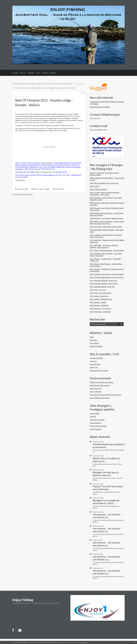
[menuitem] (16, 73)
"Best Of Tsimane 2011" (44, 172)
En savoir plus (84, 642)
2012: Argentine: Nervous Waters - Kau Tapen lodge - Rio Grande (106, 255)
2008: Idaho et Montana (98, 189)
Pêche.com (94, 367)
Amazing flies (95, 413)
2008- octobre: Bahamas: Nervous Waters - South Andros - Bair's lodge (105, 194)
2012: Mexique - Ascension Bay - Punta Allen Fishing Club (105, 260)
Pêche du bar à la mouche (99, 371)
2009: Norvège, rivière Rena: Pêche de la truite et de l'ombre (107, 204)
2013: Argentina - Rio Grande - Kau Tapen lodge (107, 274)
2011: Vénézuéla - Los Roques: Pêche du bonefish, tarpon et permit (104, 246)
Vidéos (45, 73)
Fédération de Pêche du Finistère (102, 382)
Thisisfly (93, 417)
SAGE (92, 337)
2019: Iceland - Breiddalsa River (101, 299)
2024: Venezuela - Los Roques (100, 312)
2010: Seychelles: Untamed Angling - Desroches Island (107, 231)
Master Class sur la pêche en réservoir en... (106, 460)
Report (23, 73)
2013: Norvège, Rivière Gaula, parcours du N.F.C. (107, 277)
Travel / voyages (44, 189)
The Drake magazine (97, 420)
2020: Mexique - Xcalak (98, 302)
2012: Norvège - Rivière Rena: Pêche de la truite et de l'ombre (107, 270)
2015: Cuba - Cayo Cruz (98, 290)
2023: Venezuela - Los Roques (100, 309)
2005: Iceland (94, 186)
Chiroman (93, 361)
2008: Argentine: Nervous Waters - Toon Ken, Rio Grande (107, 179)
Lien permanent (22, 189)
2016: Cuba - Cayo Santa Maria (101, 293)
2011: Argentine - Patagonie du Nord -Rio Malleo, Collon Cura (107, 241)
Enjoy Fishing (23, 600)
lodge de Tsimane (66, 114)
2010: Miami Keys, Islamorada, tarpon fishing (106, 227)
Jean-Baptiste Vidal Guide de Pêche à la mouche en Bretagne (107, 103)
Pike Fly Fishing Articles (98, 426)
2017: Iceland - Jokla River (99, 296)
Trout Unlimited (96, 392)
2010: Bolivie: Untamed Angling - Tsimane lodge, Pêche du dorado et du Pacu (107, 222)
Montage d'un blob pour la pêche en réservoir (106, 474)
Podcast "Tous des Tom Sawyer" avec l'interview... (108, 488)
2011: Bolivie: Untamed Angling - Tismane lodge (107, 250)
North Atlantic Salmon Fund (100, 385)
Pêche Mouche (95, 364)
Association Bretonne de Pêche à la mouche (105, 395)
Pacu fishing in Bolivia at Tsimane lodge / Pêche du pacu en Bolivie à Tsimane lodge (42, 84)
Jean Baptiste (20, 180)
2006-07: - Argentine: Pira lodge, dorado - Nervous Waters (105, 174)
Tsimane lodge (46, 163)
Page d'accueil (79, 84)
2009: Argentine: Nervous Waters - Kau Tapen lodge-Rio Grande (106, 199)
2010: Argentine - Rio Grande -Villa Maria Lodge (107, 218)
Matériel (53, 73)
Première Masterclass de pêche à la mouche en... (109, 446)
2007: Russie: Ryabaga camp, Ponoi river (104, 183)
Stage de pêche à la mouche (100, 107)
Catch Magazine (95, 429)
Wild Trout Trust (96, 388)
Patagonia (93, 340)
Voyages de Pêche (96, 358)
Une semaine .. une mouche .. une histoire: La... (107, 558)
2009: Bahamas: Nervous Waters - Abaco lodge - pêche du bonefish (107, 214)
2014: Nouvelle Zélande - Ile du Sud (102, 287)
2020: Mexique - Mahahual (99, 305)
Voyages (31, 73)
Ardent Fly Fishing (96, 346)
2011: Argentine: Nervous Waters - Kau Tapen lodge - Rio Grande (106, 236)
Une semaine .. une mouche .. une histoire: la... (107, 516)
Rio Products (94, 343)
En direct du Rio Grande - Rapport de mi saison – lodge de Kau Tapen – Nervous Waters (45, 88)
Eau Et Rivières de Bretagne (100, 398)
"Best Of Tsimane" (52, 125)
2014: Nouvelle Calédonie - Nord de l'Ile (104, 284)
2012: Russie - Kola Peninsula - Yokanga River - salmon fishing (106, 265)
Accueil (15, 73)
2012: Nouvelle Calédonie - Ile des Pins (103, 281)
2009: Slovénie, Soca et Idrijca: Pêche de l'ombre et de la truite (107, 209)
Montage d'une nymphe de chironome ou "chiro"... (106, 502)
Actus (38, 73)
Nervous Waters (95, 423)
